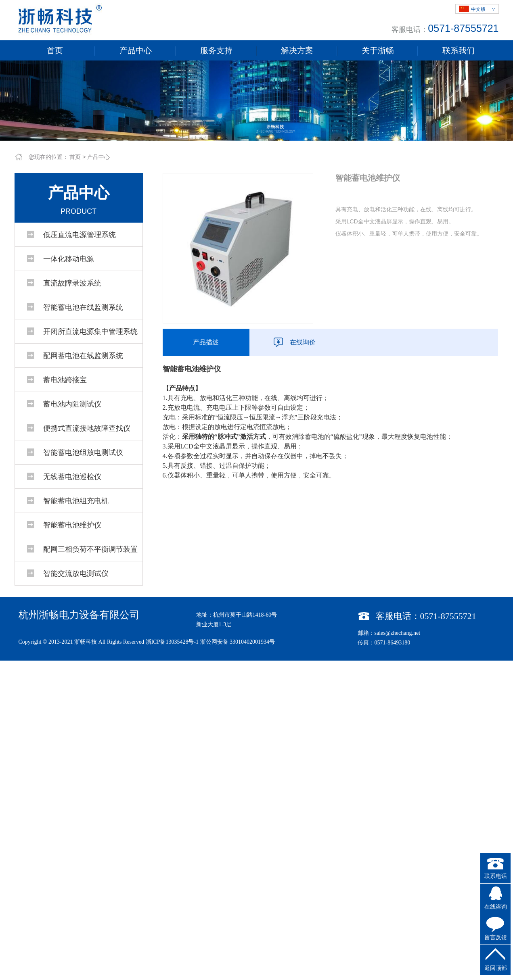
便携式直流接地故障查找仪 (87, 428)
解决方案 (297, 50)
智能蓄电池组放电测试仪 (83, 452)
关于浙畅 (378, 50)
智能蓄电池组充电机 (76, 501)
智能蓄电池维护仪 (72, 525)
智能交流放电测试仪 (76, 573)
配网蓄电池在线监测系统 (83, 356)
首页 (55, 50)
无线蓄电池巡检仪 (72, 477)
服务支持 (216, 50)
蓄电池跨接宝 (65, 380)
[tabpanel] (256, 101)
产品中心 (136, 50)
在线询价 (303, 342)
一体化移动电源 (69, 259)
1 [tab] (257, 135)
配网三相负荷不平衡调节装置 (90, 549)
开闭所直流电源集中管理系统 (90, 332)
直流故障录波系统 (72, 283)
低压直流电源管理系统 (80, 235)
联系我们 (459, 50)
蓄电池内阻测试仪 (72, 404)
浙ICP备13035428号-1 (172, 642)
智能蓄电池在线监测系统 (83, 307)
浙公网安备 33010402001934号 (238, 642)
